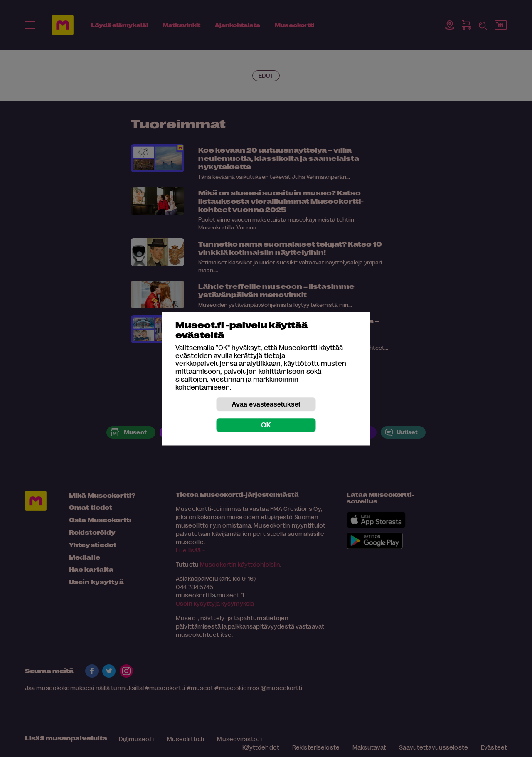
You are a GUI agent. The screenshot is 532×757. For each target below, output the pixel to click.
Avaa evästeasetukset (266, 404)
